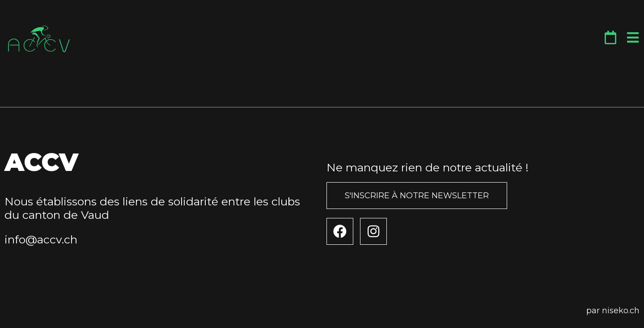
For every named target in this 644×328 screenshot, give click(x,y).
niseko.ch (621, 311)
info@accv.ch (41, 239)
